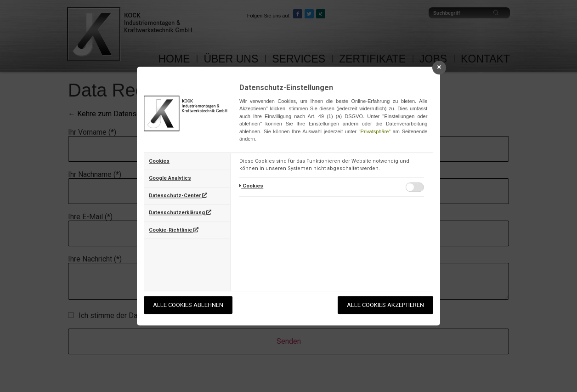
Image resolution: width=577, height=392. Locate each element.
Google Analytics (170, 178)
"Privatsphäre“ (375, 131)
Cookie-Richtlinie (174, 230)
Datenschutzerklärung (180, 213)
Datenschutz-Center (178, 196)
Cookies (159, 161)
